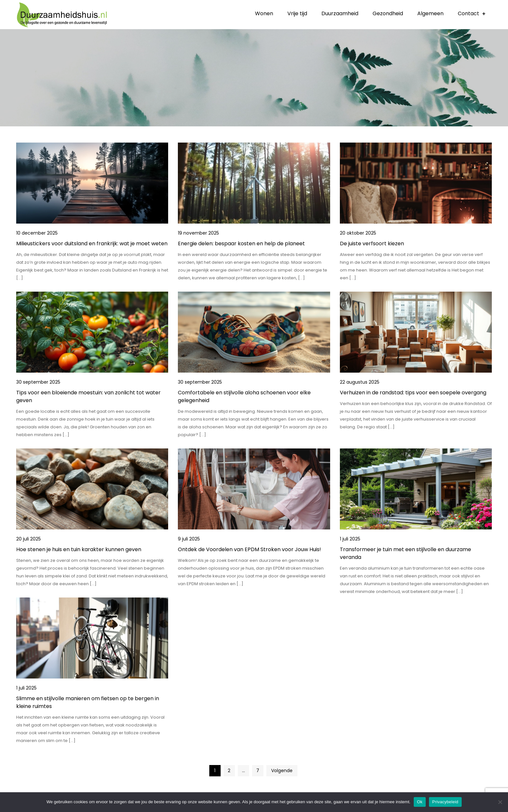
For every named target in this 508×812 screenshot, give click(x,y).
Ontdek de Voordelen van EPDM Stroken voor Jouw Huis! (249, 549)
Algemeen (430, 13)
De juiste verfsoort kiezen (372, 244)
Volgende (282, 771)
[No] (500, 802)
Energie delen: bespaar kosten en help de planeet (241, 244)
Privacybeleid (445, 802)
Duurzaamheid (340, 13)
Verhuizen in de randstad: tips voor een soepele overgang (413, 393)
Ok (420, 802)
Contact (468, 13)
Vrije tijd (297, 13)
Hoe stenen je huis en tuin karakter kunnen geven (79, 549)
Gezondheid (388, 13)
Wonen (264, 13)
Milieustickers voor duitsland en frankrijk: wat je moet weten (92, 244)
